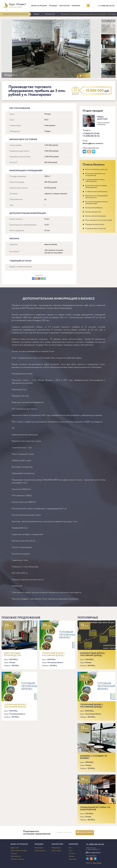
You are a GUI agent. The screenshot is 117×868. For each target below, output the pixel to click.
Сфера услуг (15, 848)
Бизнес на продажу (39, 6)
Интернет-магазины (17, 859)
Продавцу (53, 6)
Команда (72, 856)
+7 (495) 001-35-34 (107, 6)
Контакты (72, 853)
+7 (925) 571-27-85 (91, 134)
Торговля (14, 853)
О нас (71, 851)
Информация (39, 848)
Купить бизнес (56, 851)
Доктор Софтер (97, 863)
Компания (76, 6)
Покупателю (64, 6)
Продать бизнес (40, 851)
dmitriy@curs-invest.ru (93, 143)
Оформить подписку (85, 833)
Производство (50, 14)
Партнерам (73, 859)
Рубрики (36, 14)
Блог (70, 848)
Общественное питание (19, 851)
